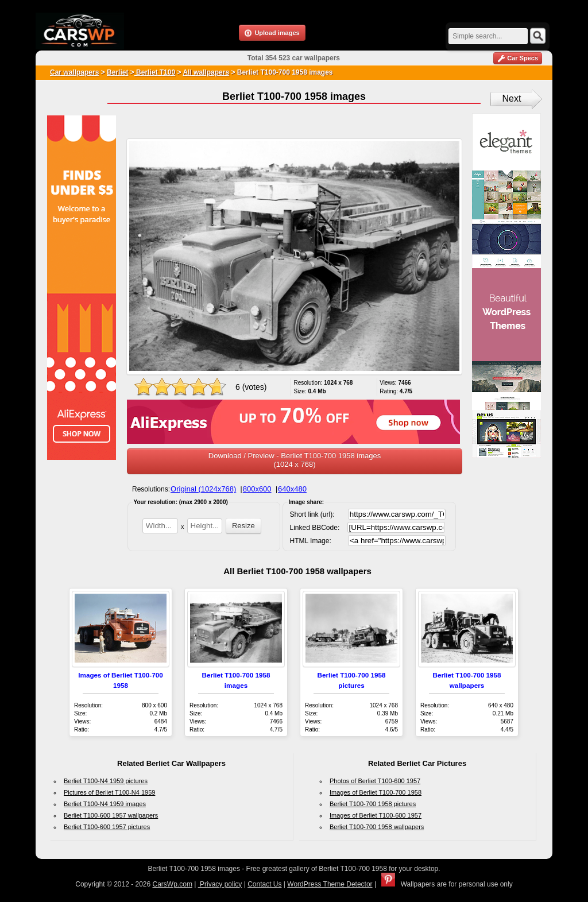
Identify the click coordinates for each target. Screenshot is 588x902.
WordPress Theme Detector (330, 884)
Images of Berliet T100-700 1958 (376, 792)
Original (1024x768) (203, 489)
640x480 (292, 489)
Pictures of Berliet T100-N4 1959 (109, 792)
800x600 (257, 489)
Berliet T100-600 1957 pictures (107, 827)
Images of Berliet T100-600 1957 (376, 815)
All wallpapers (206, 72)
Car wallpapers (74, 72)
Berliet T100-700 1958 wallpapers (377, 827)
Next (512, 98)
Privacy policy (220, 884)
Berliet (117, 72)
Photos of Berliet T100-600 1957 (375, 781)
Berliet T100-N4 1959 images (105, 804)
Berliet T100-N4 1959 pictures (106, 781)
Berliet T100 (155, 72)
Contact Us (264, 884)
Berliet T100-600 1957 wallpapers (111, 815)
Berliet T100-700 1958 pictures (373, 804)
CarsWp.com (173, 884)
